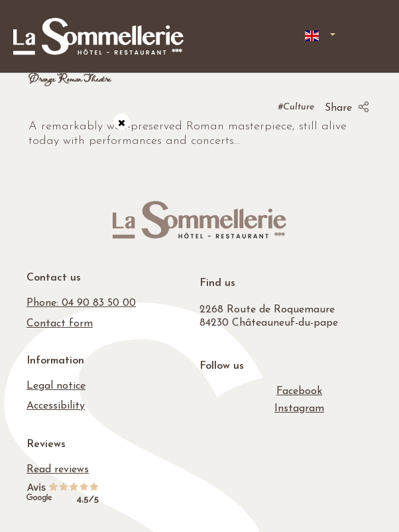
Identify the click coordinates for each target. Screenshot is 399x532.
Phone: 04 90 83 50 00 (81, 303)
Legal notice (56, 386)
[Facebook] (299, 391)
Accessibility (56, 406)
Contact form (60, 324)
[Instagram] (299, 409)
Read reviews (58, 470)
